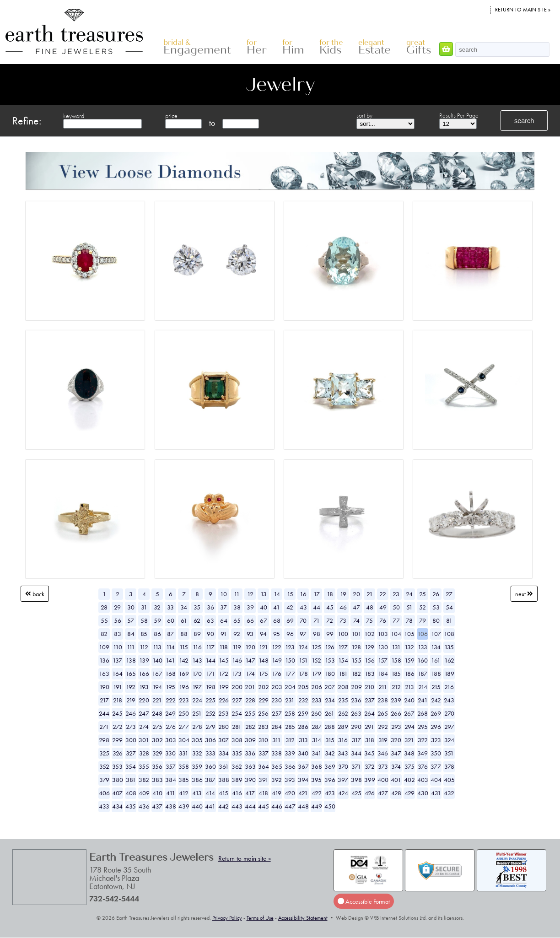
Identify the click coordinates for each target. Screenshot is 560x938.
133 (423, 647)
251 (197, 713)
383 (157, 780)
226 (224, 700)
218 (118, 700)
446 (277, 806)
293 (396, 727)
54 (449, 607)
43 (303, 607)
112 (144, 647)
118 (223, 647)
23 (396, 594)
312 (290, 740)
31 (144, 607)
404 (436, 780)
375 (409, 766)
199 (224, 687)
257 (277, 713)
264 (369, 713)
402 (409, 780)
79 (423, 620)
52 (423, 607)
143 (197, 660)
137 (117, 660)
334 (224, 753)
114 (170, 647)
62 (197, 620)
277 (184, 727)
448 (303, 806)
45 (330, 607)
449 (317, 806)
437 (157, 806)
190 (104, 687)
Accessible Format (364, 901)
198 (210, 687)
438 (171, 806)
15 (290, 594)
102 (369, 634)
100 (343, 634)
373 (383, 766)
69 (290, 620)
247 (144, 713)
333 (210, 753)
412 (184, 793)
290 (356, 727)
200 (237, 687)
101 (356, 634)
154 (343, 660)
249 (170, 713)
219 (131, 700)
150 (290, 660)
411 (171, 793)
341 (317, 753)
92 (237, 634)
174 (250, 674)
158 (396, 660)
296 (436, 727)
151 (303, 660)
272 (118, 727)
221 (157, 700)
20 (356, 594)
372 (370, 766)
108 (449, 634)
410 (157, 793)
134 (436, 647)
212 (396, 687)
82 (104, 634)
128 (356, 647)
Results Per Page (459, 115)
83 (118, 634)
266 (396, 713)
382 (144, 780)
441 (210, 806)
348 (409, 753)
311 (277, 740)
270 (449, 713)
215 (436, 687)
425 (356, 793)
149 (277, 660)
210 (369, 687)
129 (369, 647)
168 (170, 674)
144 (210, 660)
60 (171, 620)
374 (396, 766)
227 (237, 700)
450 (330, 806)
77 (396, 620)
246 (131, 713)
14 (277, 594)
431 (436, 793)
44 (317, 607)
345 (369, 753)
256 (263, 713)
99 (330, 634)
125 (316, 647)
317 (356, 740)
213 (409, 687)
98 (317, 634)
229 (264, 700)
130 (383, 647)
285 (290, 727)
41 (277, 607)
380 (118, 780)
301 (144, 740)
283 (263, 727)
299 (117, 740)
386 (197, 780)
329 (157, 753)
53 (436, 607)
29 (117, 607)
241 (423, 700)
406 (104, 793)
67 (264, 620)
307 (223, 740)
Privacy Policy (227, 918)
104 (396, 634)
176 (277, 674)
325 (104, 753)
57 (131, 620)
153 (330, 660)
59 (157, 620)
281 (237, 727)
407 (117, 793)
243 (449, 700)
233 (317, 700)
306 (210, 740)
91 (224, 634)
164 (117, 674)
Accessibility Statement (303, 918)
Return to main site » (523, 10)
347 (396, 753)
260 (316, 713)
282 (250, 727)
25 (423, 594)
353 (117, 766)
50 (396, 607)
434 (117, 806)
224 (197, 700)
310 (263, 740)
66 (250, 620)
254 (237, 713)
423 (330, 793)
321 (409, 740)
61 (184, 620)
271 (104, 727)
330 (170, 753)
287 (317, 727)
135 (449, 647)
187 (423, 674)
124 (303, 647)
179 (316, 674)
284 (277, 727)
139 (144, 660)
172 (223, 674)
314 (317, 740)
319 (383, 740)
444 (250, 806)
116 (197, 647)
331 (184, 753)
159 (409, 660)
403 (423, 780)
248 (157, 713)
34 (184, 607)
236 (356, 700)
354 (131, 766)
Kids (331, 47)
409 (144, 793)
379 (104, 780)
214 (423, 687)
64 (224, 620)
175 (263, 674)
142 (184, 660)
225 (210, 700)
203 (277, 687)
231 (290, 700)
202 (264, 687)
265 (383, 713)
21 (370, 594)
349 (423, 753)
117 (210, 647)
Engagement (197, 47)
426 (370, 793)
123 (290, 647)
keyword (74, 116)
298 (104, 740)
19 (343, 594)
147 (250, 660)
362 (237, 766)
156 (370, 660)
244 (104, 713)
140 (157, 660)
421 (303, 793)
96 (290, 634)
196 (184, 687)
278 (197, 727)
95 (277, 634)
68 (277, 620)
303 (171, 740)
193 (144, 687)
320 (396, 740)
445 (264, 806)
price (171, 116)
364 (264, 766)
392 (277, 780)
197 (197, 687)
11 (237, 594)
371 (356, 766)
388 (224, 780)
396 (330, 780)
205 (303, 687)
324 (449, 740)
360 (210, 766)
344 (356, 753)
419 (277, 793)
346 (383, 753)
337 (264, 753)
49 (383, 607)
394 (303, 780)
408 (131, 793)
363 (250, 766)
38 (237, 607)
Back (35, 594)
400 (383, 780)
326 (118, 753)
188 (436, 674)
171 (210, 674)
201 (250, 687)
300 (131, 740)
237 (370, 700)
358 (184, 766)
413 (197, 793)
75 (369, 620)
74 (356, 620)
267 (409, 713)
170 (197, 674)
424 (343, 793)
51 (409, 607)
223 (184, 700)
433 (104, 806)
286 (303, 727)
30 (131, 607)
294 (409, 727)
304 (184, 740)
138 (131, 660)
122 (277, 647)
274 (144, 727)
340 (303, 753)
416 (237, 793)
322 (423, 740)
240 (409, 700)
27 (449, 594)
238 (383, 700)
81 (449, 620)
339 (290, 753)
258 (290, 713)
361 (224, 766)
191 (118, 687)
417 (250, 793)
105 (409, 634)
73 (343, 620)
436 (144, 806)
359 (197, 766)
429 (409, 793)
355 (144, 766)
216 (449, 687)
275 (157, 727)
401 (396, 780)
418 (263, 793)
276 (171, 727)
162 (449, 660)
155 (356, 660)
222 (171, 700)
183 (370, 674)
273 (131, 727)
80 (436, 620)
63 (210, 620)
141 (170, 660)
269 (436, 713)
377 (436, 766)
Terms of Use (260, 918)
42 (290, 607)
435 (131, 806)
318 (370, 740)
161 (436, 660)
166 (144, 674)
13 (264, 594)
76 (383, 620)
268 (423, 713)
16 (303, 594)
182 (356, 674)
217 (104, 700)
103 (383, 634)
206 (317, 687)
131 (396, 647)
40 (264, 607)
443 (237, 806)
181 (343, 674)
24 (409, 594)
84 (131, 634)
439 (184, 806)
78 (409, 620)
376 (423, 766)
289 (343, 727)
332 (197, 753)
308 (237, 740)
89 (197, 634)
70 (303, 620)
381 (131, 780)
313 (303, 740)
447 (290, 806)
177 (290, 674)
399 (370, 780)
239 (396, 700)
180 (330, 674)
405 (449, 780)
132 (409, 647)
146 (237, 660)
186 (409, 674)
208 (343, 687)
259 (303, 713)
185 (396, 674)
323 (436, 740)
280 (223, 727)
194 (157, 687)
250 (184, 713)
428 (396, 793)
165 (131, 674)
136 (104, 660)
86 (157, 634)
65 (237, 620)
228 (250, 700)
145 (224, 660)
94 (263, 634)
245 (117, 713)
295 (423, 727)
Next (524, 594)
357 (171, 766)
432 (449, 793)
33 (170, 607)
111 (131, 647)
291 (369, 727)
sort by (364, 115)
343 (343, 753)
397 (343, 780)
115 (184, 647)
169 (184, 674)
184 (383, 674)
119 (237, 647)
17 (317, 594)
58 (144, 620)
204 (290, 687)
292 (383, 727)
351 (449, 753)
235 (343, 700)
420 (290, 793)
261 (330, 713)
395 (316, 780)
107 (436, 634)
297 (449, 727)
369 (330, 766)
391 (264, 780)
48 (370, 607)
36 (210, 607)
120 (250, 647)
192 (131, 687)
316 (343, 740)
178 (303, 674)
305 (197, 740)
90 (210, 634)
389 (237, 780)
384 (171, 780)
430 (423, 793)
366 (290, 766)
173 (237, 674)
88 (184, 634)
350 (436, 753)
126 (330, 647)
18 (330, 594)
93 (250, 634)
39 (250, 607)
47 (356, 607)
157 (383, 660)
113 (157, 647)
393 (290, 780)
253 (223, 713)
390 (250, 780)
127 (343, 647)
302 (157, 740)
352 (104, 766)
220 (144, 700)
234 (330, 700)
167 (157, 674)
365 (277, 766)
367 (303, 766)
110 (118, 647)
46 (343, 607)
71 (317, 620)
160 (423, 660)
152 (316, 660)
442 (223, 806)
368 (317, 766)
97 (303, 634)
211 (383, 687)
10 (223, 594)
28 (104, 607)
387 (210, 780)
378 (449, 766)
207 (330, 687)
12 (250, 594)
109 (104, 647)
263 (356, 713)
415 (223, 793)
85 (144, 634)
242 (436, 700)
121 (264, 647)
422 (317, 793)
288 (330, 727)
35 (197, 607)
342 (330, 753)
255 (250, 713)
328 (144, 753)
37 (223, 607)
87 (170, 634)
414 (210, 793)
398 (356, 780)
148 (264, 660)
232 (303, 700)
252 (210, 713)
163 (104, 674)
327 (131, 753)
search (524, 121)
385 (184, 780)
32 (157, 607)
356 (157, 766)
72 (330, 620)
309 (250, 740)
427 (383, 793)
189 (449, 674)
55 (104, 620)
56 (118, 620)
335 (237, 753)
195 (170, 687)
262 (343, 713)
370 (343, 766)
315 (330, 740)
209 (356, 687)
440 (197, 806)
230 (277, 700)
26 (436, 594)
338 (277, 753)
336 (250, 753)
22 (383, 594)
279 (210, 727)
